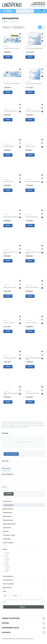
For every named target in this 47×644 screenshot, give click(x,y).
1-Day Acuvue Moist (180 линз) (34, 48)
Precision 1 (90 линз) (31, 323)
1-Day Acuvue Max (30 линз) (11, 48)
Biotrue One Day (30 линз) (33, 181)
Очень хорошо (8, 471)
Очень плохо (3, 471)
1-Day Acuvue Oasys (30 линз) (12, 111)
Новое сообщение (11, 454)
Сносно (7, 471)
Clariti (7, 562)
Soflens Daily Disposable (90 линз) (11, 394)
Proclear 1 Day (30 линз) (10, 358)
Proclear (8, 567)
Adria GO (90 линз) (9, 181)
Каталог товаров (9, 11)
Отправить (9, 494)
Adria (7, 555)
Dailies (7, 565)
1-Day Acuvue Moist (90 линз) (34, 84)
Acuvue (7, 553)
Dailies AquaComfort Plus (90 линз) (33, 253)
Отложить (20, 37)
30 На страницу (18, 28)
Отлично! (10, 471)
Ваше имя (5, 461)
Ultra (7, 572)
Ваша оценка (6, 468)
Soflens (7, 569)
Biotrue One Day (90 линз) (11, 217)
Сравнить (20, 41)
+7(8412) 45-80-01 (38, 4)
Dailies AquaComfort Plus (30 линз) (11, 253)
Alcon (7, 557)
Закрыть (22, 607)
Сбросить (41, 606)
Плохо (5, 471)
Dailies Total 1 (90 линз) (32, 287)
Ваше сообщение (7, 474)
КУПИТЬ (20, 34)
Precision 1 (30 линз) (9, 323)
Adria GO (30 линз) (9, 146)
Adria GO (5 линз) (30, 146)
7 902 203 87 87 (39, 3)
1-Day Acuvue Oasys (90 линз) (34, 111)
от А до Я (7, 28)
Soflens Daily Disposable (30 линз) (33, 359)
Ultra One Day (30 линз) (32, 393)
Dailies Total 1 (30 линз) (10, 287)
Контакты (34, 6)
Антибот (4, 487)
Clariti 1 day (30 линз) (31, 217)
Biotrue (7, 560)
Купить (8, 57)
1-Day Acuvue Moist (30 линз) (12, 84)
